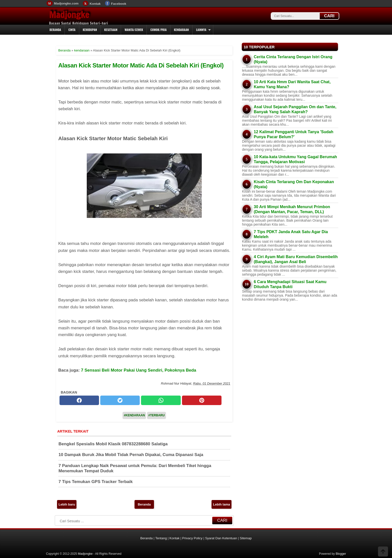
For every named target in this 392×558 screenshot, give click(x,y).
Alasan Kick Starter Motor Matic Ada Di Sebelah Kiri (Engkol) (141, 65)
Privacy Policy (192, 538)
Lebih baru (67, 504)
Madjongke (69, 15)
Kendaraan (181, 30)
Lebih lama (221, 504)
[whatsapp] (161, 400)
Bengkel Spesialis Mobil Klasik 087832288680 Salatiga (113, 444)
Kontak (95, 4)
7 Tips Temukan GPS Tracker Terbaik (96, 482)
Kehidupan (90, 30)
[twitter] (120, 400)
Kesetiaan (111, 30)
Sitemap (246, 538)
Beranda (55, 30)
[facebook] (79, 400)
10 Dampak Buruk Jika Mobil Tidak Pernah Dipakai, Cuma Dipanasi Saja (131, 455)
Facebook (119, 4)
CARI (329, 16)
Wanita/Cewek (134, 30)
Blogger (341, 554)
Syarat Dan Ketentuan (221, 538)
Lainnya (201, 30)
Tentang (161, 538)
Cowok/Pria (158, 30)
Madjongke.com (66, 3)
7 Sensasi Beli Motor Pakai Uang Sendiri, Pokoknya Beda (139, 370)
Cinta (72, 30)
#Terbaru (156, 415)
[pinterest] (202, 400)
